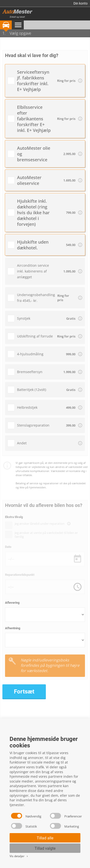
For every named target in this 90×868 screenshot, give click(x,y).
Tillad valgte (45, 848)
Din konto (81, 3)
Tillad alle (45, 838)
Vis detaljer (19, 856)
